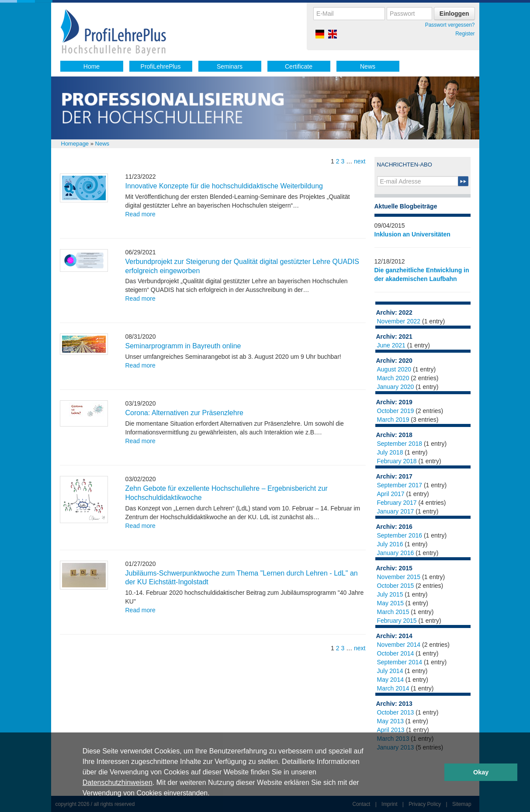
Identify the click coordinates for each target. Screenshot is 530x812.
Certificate (299, 66)
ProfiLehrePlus (161, 66)
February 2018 (397, 461)
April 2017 (391, 494)
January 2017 (396, 511)
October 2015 (396, 586)
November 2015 (399, 577)
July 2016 (390, 544)
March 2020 (393, 378)
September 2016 (400, 535)
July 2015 (390, 594)
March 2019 (393, 420)
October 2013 (396, 712)
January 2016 (396, 553)
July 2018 (390, 452)
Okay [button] (481, 772)
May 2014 (390, 680)
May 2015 (390, 603)
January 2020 (396, 387)
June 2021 (391, 345)
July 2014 (390, 671)
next (360, 161)
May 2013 (390, 721)
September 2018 (400, 444)
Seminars (230, 66)
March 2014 (393, 688)
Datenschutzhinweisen (118, 783)
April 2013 (391, 730)
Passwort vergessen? (450, 25)
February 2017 (397, 503)
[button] (213, 794)
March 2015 (393, 612)
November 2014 (399, 645)
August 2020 (394, 369)
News (368, 66)
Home (92, 66)
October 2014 (396, 653)
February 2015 (397, 621)
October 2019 (396, 411)
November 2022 (399, 321)
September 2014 (400, 662)
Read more (140, 214)
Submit (463, 181)
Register (465, 34)
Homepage (75, 144)
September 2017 (400, 485)
